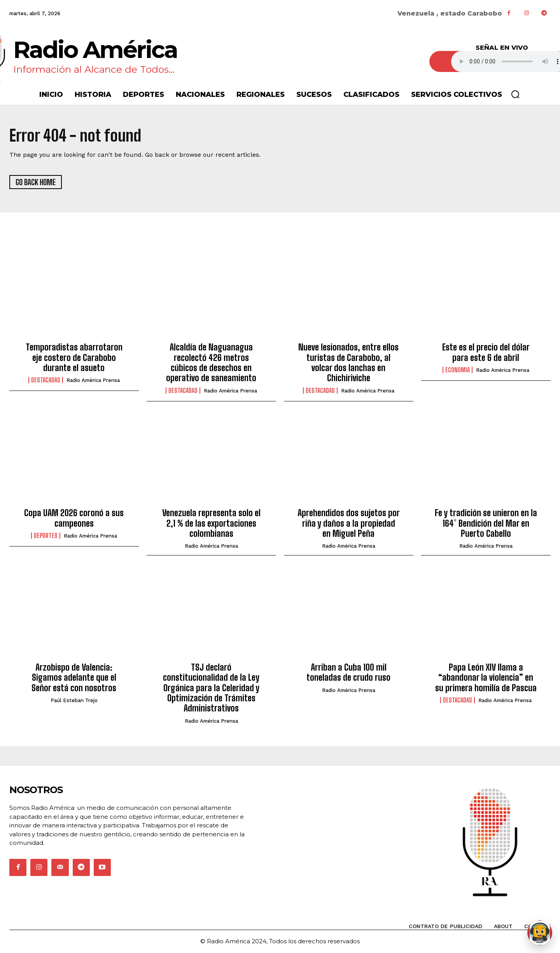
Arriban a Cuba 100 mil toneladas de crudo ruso (348, 673)
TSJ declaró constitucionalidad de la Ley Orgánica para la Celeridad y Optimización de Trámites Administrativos (211, 688)
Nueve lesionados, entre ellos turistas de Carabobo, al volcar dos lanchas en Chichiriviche (348, 363)
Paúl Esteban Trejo (74, 701)
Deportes (46, 536)
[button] (515, 94)
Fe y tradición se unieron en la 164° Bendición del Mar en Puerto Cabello (486, 524)
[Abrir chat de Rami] (540, 933)
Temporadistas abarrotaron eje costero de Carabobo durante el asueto (74, 358)
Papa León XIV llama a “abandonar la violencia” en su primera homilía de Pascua (486, 678)
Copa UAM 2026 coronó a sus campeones (74, 519)
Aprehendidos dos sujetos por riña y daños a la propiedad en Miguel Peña (349, 524)
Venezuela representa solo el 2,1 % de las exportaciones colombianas (211, 524)
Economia (458, 371)
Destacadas (46, 381)
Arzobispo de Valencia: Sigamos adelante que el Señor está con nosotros (74, 678)
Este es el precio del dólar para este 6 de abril (486, 353)
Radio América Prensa (93, 381)
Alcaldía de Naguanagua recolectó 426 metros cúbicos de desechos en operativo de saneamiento (211, 363)
